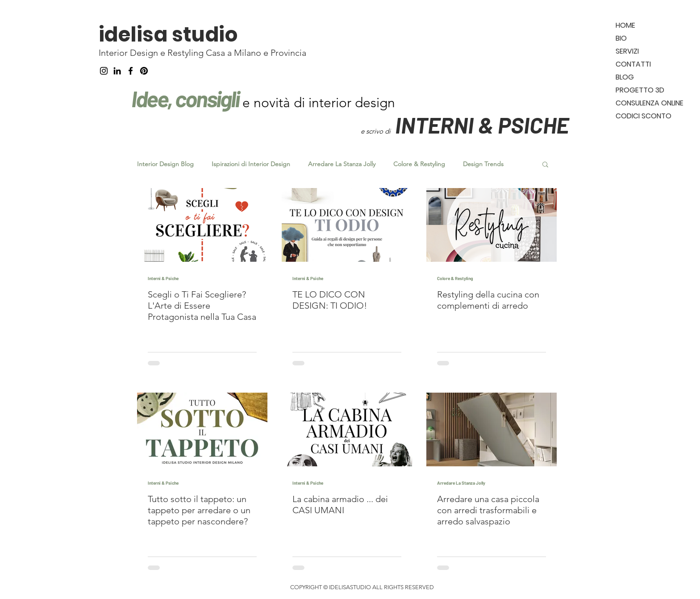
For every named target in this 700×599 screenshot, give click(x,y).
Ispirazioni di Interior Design (251, 164)
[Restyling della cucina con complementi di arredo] (492, 225)
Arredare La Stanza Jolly (342, 164)
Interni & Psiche (163, 278)
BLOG (625, 77)
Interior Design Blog (165, 164)
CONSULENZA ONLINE (650, 103)
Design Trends (483, 164)
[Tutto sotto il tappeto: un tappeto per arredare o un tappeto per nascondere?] (202, 429)
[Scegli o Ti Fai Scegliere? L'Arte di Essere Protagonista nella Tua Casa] (202, 225)
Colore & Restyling (419, 164)
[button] (545, 165)
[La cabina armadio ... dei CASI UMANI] (347, 429)
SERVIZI (627, 51)
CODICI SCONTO (644, 116)
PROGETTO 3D (640, 90)
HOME (625, 25)
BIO (621, 38)
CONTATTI (633, 64)
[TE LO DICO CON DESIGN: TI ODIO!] (347, 225)
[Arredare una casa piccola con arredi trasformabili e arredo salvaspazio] (492, 429)
